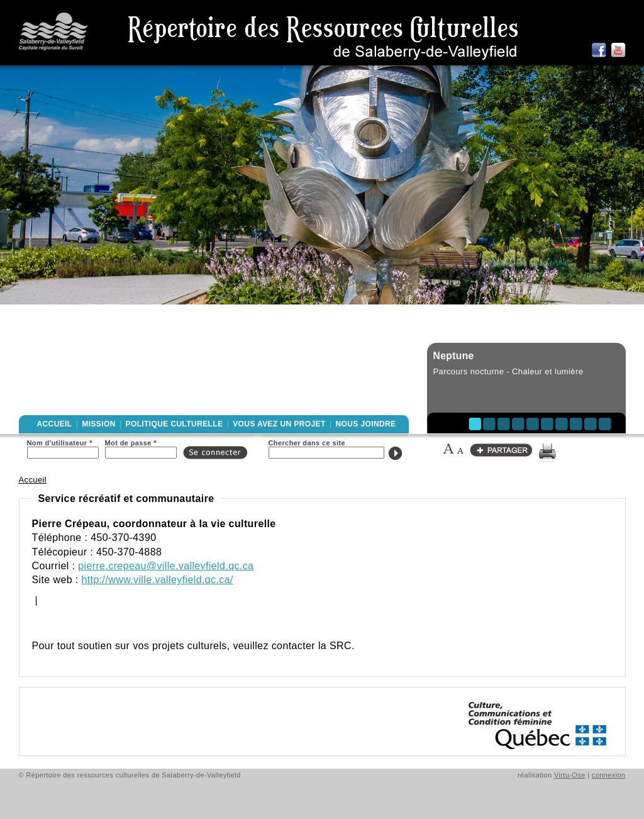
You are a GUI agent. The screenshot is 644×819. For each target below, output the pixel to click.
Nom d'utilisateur (60, 443)
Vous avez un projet (279, 424)
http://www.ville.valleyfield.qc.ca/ (158, 580)
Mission (98, 424)
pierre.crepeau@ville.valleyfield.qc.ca (166, 566)
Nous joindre (365, 424)
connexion (609, 775)
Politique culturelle (175, 424)
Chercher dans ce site (307, 443)
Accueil (55, 424)
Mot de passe (131, 443)
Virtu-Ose (570, 775)
